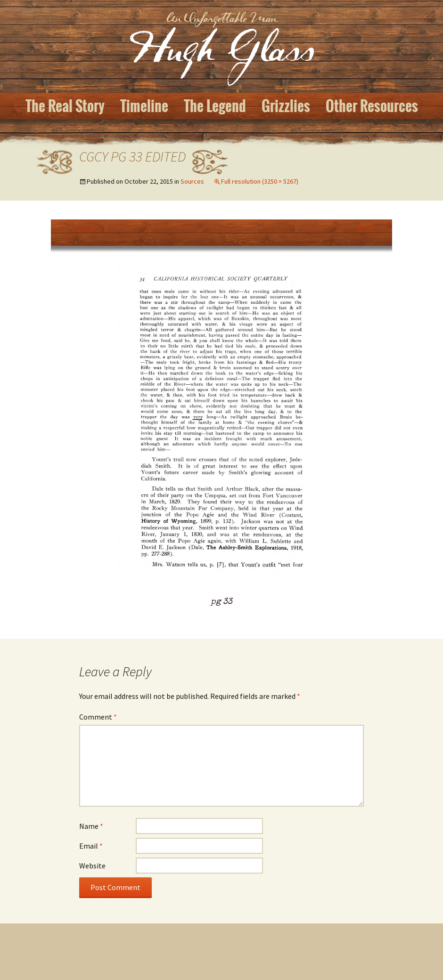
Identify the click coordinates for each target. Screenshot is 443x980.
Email (91, 846)
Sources (192, 181)
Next (374, 230)
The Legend (215, 106)
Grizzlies (286, 106)
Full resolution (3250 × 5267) (260, 181)
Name (91, 826)
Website (92, 866)
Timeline (144, 106)
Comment (98, 717)
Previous (77, 230)
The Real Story (65, 106)
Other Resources (372, 106)
